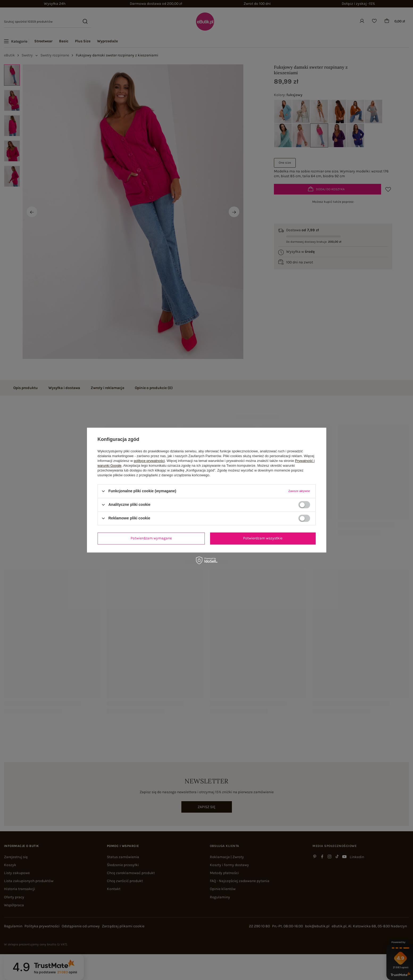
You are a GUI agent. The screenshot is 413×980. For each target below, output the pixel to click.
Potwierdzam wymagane (151, 538)
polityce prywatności (149, 461)
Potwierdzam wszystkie (263, 538)
